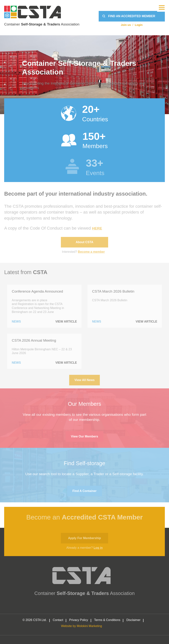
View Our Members (84, 436)
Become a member (91, 252)
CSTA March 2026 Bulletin (113, 291)
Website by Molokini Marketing (82, 626)
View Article (66, 322)
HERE (97, 228)
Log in (98, 548)
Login (139, 25)
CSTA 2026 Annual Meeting (34, 340)
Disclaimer (133, 620)
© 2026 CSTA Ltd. (35, 620)
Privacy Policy (79, 620)
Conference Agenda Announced (37, 291)
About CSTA (84, 242)
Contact (58, 620)
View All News (85, 380)
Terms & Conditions (107, 620)
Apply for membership (84, 538)
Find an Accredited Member (132, 16)
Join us (126, 25)
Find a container (84, 491)
